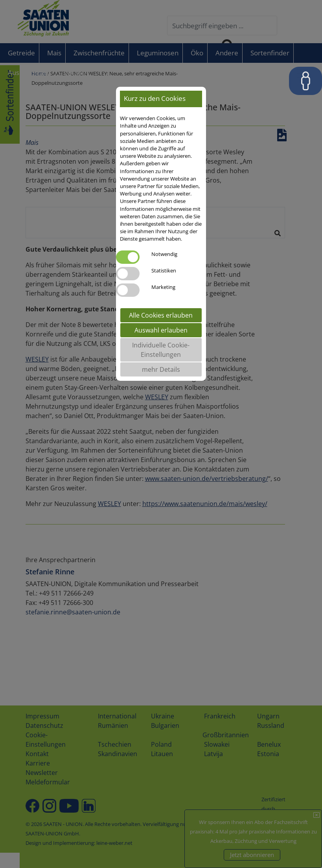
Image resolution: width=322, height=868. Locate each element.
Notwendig (164, 254)
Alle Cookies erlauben (161, 315)
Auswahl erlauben (161, 330)
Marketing (163, 287)
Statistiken (164, 270)
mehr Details (161, 369)
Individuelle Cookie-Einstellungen (161, 350)
